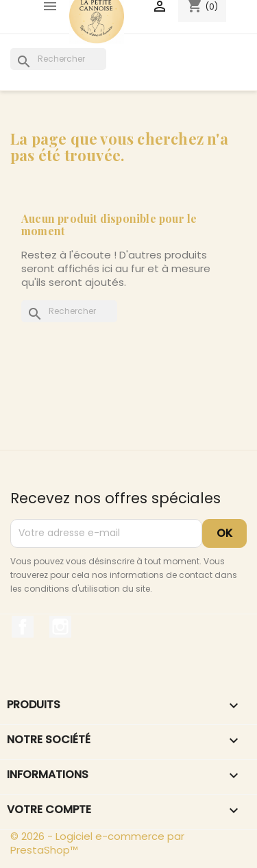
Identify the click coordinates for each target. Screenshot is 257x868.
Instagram (60, 627)
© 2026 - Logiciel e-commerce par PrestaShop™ (97, 843)
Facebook (23, 627)
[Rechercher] (58, 59)
